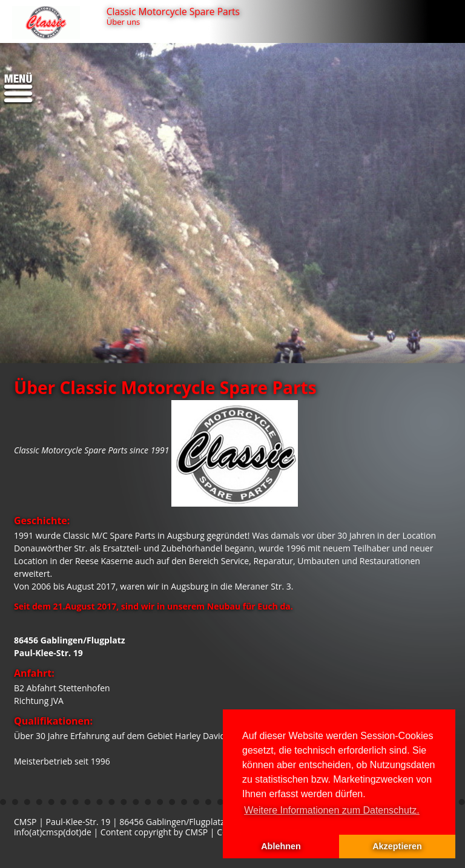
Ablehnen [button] (281, 846)
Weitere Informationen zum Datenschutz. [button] (332, 810)
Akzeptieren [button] (397, 846)
